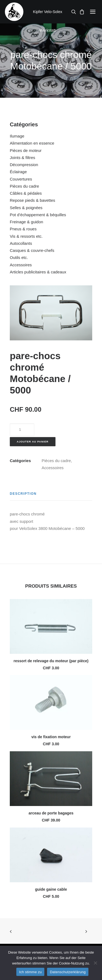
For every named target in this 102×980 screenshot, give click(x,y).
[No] (95, 963)
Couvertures (21, 179)
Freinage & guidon (27, 222)
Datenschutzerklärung (68, 972)
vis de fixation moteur (51, 737)
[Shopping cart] (80, 12)
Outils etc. (19, 257)
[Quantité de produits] (22, 430)
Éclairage (18, 172)
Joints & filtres (22, 158)
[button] (93, 12)
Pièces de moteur (26, 150)
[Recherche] (72, 12)
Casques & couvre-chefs (32, 250)
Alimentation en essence (32, 143)
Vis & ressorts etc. (26, 236)
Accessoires (21, 265)
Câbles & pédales (26, 193)
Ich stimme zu (30, 972)
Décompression (24, 165)
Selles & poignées (26, 208)
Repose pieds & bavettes (33, 200)
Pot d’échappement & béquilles (38, 215)
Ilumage (17, 136)
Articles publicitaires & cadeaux (38, 272)
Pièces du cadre (24, 186)
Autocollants (21, 243)
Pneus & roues (23, 229)
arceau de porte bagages (51, 813)
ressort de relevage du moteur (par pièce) (51, 661)
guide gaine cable (51, 889)
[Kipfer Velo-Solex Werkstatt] (14, 12)
